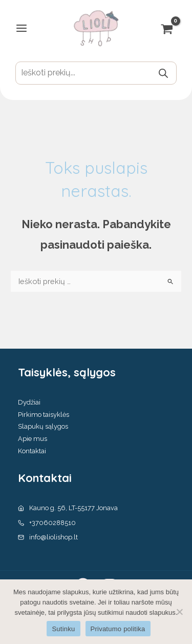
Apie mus (33, 439)
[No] (179, 612)
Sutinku (63, 629)
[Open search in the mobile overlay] (96, 73)
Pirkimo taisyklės (44, 415)
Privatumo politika (118, 629)
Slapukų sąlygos (43, 426)
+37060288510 (52, 523)
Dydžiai (29, 402)
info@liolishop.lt (54, 537)
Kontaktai (32, 451)
